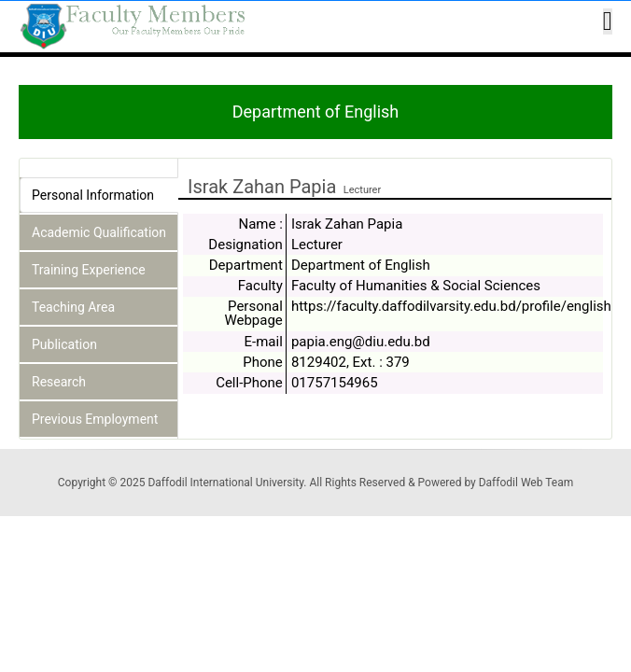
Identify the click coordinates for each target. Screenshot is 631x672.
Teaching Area (73, 307)
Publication (64, 344)
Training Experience (89, 270)
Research (59, 382)
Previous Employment (95, 419)
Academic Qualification (99, 232)
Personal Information (93, 195)
